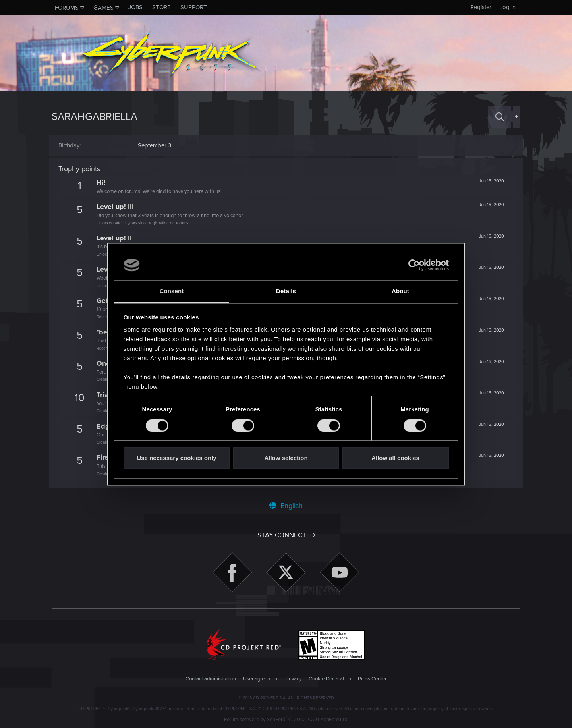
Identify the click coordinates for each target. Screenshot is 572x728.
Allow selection (286, 458)
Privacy (294, 679)
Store (161, 7)
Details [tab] (286, 291)
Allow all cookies (395, 458)
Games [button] (103, 8)
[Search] (500, 117)
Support (194, 7)
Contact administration (211, 679)
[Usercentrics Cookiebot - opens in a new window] (414, 265)
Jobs (135, 7)
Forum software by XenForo (286, 720)
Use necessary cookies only (176, 458)
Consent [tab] (172, 291)
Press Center (372, 679)
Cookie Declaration (330, 679)
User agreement (261, 679)
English (286, 506)
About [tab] (400, 291)
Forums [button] (67, 8)
